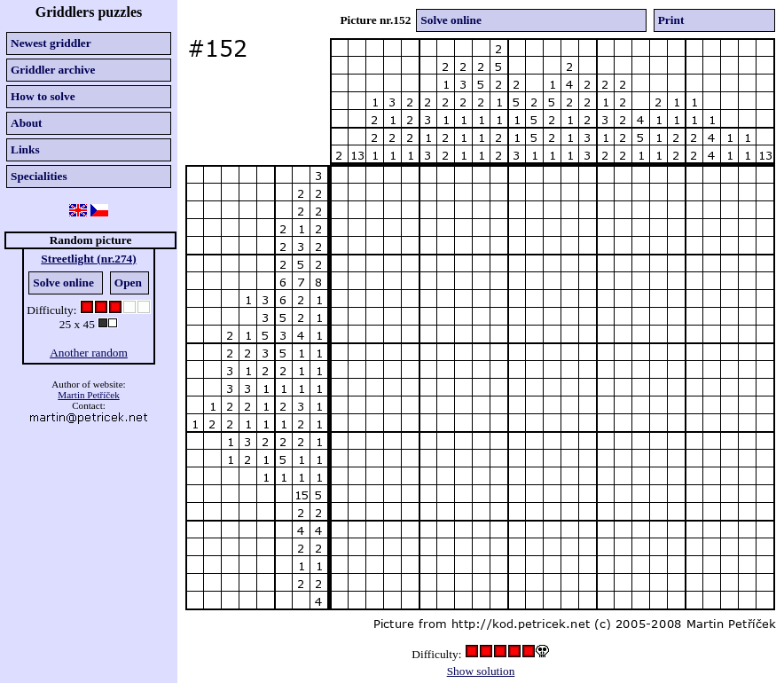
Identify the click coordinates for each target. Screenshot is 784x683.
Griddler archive (53, 70)
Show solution (481, 671)
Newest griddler (51, 43)
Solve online (63, 283)
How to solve (43, 96)
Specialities (39, 176)
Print (671, 20)
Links (25, 149)
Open (128, 283)
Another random (89, 353)
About (27, 123)
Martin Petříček (88, 395)
